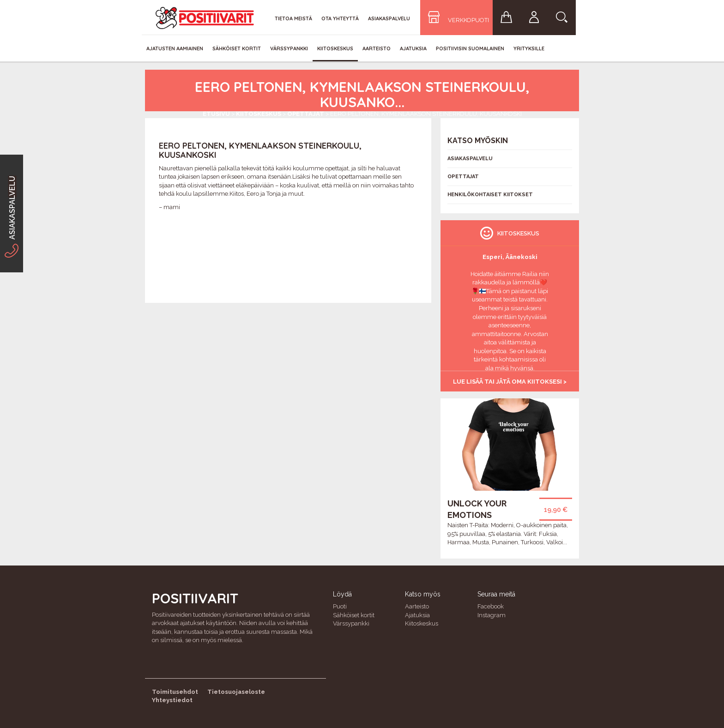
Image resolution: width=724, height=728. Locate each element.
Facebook (491, 606)
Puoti (340, 606)
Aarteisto (377, 48)
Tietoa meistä (293, 18)
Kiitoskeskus (335, 48)
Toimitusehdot (175, 692)
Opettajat (306, 114)
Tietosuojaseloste (236, 692)
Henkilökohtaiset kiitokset (490, 195)
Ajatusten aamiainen (175, 48)
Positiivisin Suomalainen (470, 48)
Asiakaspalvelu (389, 18)
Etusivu (216, 114)
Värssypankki (289, 48)
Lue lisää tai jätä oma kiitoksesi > (510, 382)
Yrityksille (529, 48)
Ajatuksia (413, 48)
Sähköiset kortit (237, 48)
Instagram (492, 615)
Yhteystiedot (172, 700)
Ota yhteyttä (340, 18)
